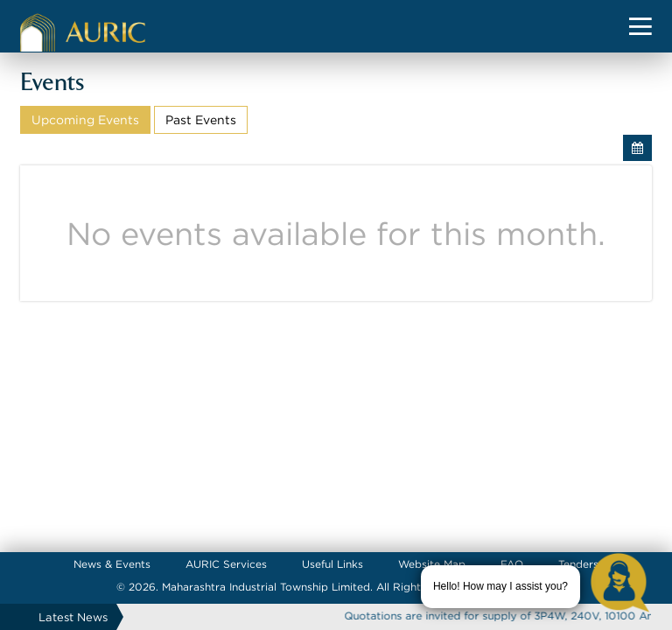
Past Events (201, 119)
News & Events (112, 564)
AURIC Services (226, 564)
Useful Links (332, 564)
